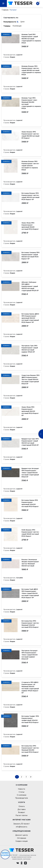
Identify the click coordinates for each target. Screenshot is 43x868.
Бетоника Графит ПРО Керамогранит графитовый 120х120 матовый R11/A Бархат (30, 719)
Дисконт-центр (22, 835)
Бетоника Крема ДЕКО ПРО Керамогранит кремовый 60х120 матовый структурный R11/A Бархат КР (30, 318)
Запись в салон (5, 854)
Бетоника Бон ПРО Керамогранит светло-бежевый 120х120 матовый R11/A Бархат (30, 624)
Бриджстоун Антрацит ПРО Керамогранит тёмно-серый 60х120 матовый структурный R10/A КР (30, 473)
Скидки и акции (22, 841)
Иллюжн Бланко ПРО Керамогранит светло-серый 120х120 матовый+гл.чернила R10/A (30, 166)
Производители (22, 798)
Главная (5, 10)
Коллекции (17, 26)
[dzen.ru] (25, 863)
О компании (22, 795)
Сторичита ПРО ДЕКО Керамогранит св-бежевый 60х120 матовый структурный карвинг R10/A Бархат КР (30, 688)
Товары (7, 26)
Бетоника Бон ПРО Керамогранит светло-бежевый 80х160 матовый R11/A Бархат (30, 749)
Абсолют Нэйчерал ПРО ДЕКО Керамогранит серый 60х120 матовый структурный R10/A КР (30, 286)
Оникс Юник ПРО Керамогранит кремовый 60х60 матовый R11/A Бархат (30, 226)
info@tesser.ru (22, 827)
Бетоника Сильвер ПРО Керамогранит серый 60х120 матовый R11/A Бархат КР (31, 256)
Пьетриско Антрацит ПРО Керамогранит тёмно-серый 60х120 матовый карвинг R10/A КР (30, 655)
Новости (21, 789)
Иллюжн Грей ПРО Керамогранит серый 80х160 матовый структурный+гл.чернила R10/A (31, 39)
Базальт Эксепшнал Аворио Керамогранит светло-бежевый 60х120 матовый (30, 563)
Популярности (11, 22)
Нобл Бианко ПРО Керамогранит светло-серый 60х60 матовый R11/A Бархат (30, 533)
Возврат (22, 812)
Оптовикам (22, 838)
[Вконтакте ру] (18, 863)
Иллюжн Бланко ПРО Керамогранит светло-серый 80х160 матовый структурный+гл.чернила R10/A (31, 70)
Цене (22, 22)
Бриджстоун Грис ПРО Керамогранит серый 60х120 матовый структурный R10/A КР (30, 442)
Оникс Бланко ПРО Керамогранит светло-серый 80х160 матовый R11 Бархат (30, 135)
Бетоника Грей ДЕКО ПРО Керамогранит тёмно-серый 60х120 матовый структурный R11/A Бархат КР (30, 593)
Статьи (21, 792)
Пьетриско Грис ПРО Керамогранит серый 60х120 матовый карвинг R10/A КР (30, 349)
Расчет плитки (21, 815)
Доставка (22, 809)
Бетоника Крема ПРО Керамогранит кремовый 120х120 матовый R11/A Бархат (30, 503)
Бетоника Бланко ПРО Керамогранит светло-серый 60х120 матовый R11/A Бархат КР (30, 196)
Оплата (22, 806)
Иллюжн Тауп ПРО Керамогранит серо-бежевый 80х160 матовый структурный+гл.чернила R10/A (31, 103)
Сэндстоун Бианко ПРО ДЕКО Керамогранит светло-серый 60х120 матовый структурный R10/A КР (31, 379)
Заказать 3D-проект (21, 824)
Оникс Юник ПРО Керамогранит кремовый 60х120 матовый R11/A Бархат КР (30, 411)
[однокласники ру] (22, 863)
